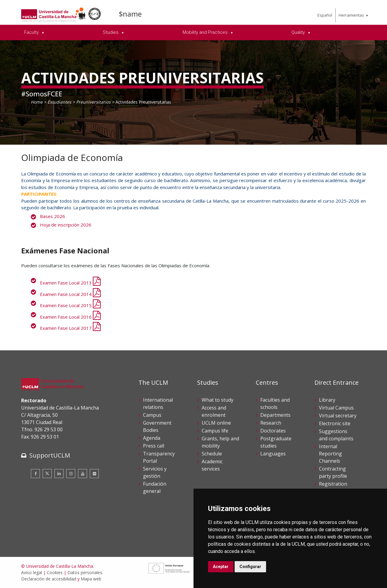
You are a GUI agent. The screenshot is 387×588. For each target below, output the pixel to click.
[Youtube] (83, 474)
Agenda (152, 438)
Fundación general (155, 487)
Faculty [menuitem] (32, 32)
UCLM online (216, 423)
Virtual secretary (338, 416)
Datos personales (85, 572)
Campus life (215, 431)
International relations (158, 403)
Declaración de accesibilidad (49, 579)
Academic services (212, 465)
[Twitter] (47, 474)
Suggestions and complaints (336, 435)
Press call (154, 446)
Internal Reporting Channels (330, 454)
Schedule (212, 454)
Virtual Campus (336, 408)
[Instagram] (71, 474)
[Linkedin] (59, 474)
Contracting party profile (333, 472)
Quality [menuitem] (299, 32)
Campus (152, 415)
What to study (218, 400)
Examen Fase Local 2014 (70, 294)
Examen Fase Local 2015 (70, 305)
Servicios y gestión (155, 472)
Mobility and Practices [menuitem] (206, 32)
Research (271, 423)
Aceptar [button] (221, 567)
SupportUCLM (50, 455)
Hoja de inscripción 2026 (66, 225)
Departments (275, 415)
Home (37, 102)
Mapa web (91, 579)
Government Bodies (157, 426)
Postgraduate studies (276, 442)
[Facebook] (35, 474)
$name (130, 14)
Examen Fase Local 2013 (70, 283)
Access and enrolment (214, 411)
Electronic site (335, 423)
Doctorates (273, 431)
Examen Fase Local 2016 (70, 317)
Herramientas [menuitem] (351, 15)
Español (325, 15)
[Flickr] (94, 474)
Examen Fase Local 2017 (70, 328)
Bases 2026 (52, 216)
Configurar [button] (250, 567)
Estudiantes (59, 102)
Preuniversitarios (93, 102)
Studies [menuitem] (111, 32)
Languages (273, 454)
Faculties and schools (275, 403)
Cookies (55, 572)
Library (327, 400)
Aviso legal (32, 572)
